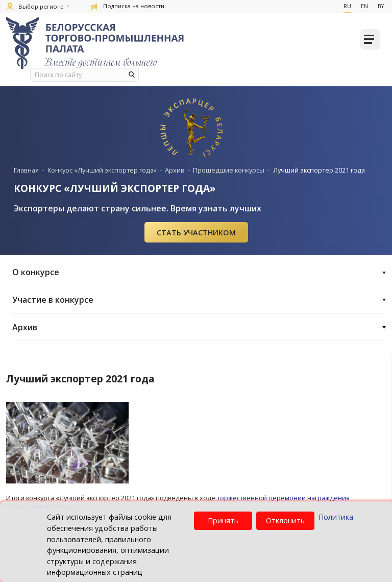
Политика (336, 517)
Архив (199, 327)
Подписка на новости (128, 6)
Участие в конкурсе (199, 299)
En (364, 6)
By (381, 6)
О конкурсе (199, 272)
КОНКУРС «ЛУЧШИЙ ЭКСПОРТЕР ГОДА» (115, 188)
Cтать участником (196, 232)
